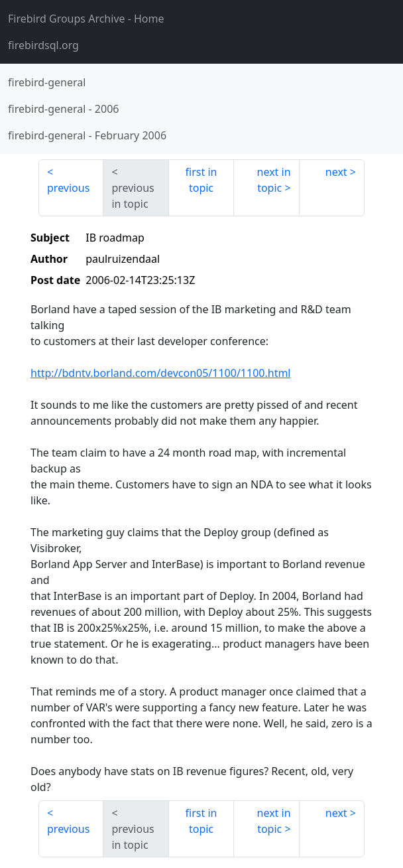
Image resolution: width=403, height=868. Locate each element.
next (336, 172)
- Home (86, 19)
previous (68, 188)
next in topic (274, 180)
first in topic (201, 180)
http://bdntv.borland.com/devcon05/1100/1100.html (161, 373)
